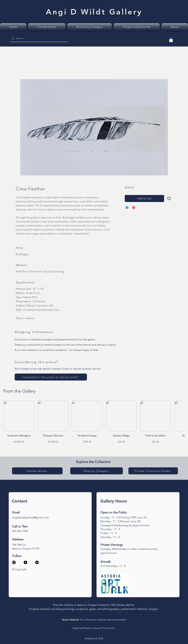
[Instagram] (14, 562)
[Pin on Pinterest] (134, 208)
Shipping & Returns (82, 628)
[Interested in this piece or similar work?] (51, 377)
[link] (171, 40)
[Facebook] (25, 562)
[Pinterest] (37, 562)
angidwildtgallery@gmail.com (31, 517)
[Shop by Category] (97, 471)
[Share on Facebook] (127, 208)
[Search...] (38, 38)
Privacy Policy (108, 628)
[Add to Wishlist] (169, 198)
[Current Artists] (37, 471)
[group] (94, 422)
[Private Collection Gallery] (153, 471)
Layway (97, 628)
